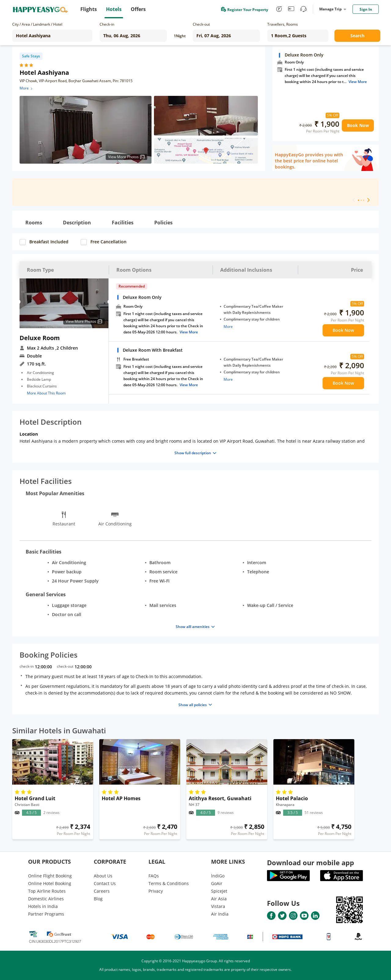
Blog (98, 899)
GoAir (217, 883)
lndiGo (218, 876)
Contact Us (105, 883)
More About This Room (46, 393)
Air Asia (219, 899)
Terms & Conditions (169, 883)
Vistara (218, 906)
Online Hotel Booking (50, 883)
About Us (103, 876)
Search (357, 36)
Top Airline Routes (47, 891)
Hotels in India (43, 906)
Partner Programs (46, 914)
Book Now (358, 125)
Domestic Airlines (46, 899)
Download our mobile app (311, 862)
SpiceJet (219, 891)
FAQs (154, 876)
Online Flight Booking (50, 876)
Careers (102, 891)
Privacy (156, 891)
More (26, 88)
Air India (220, 914)
